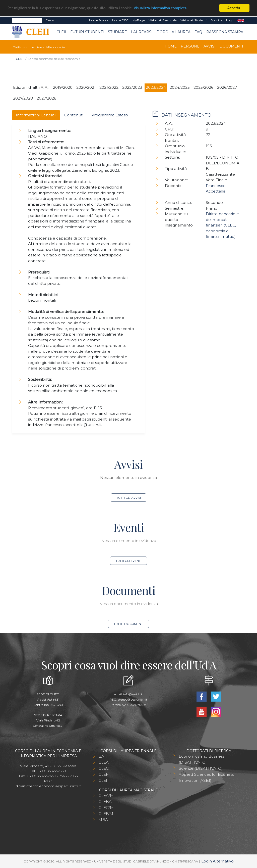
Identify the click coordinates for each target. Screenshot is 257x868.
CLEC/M (106, 808)
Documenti (231, 46)
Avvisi (210, 46)
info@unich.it (133, 694)
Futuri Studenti (87, 32)
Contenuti (74, 115)
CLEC (104, 768)
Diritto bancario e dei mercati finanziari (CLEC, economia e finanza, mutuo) (222, 225)
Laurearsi (142, 32)
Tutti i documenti (129, 624)
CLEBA (105, 802)
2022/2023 (132, 87)
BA (101, 756)
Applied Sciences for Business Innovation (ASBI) (206, 777)
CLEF (103, 774)
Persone (190, 46)
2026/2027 (227, 87)
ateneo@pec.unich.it (132, 699)
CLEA (104, 762)
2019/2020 (63, 87)
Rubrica (216, 20)
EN (241, 20)
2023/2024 (156, 87)
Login (230, 20)
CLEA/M (106, 795)
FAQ (198, 32)
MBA (103, 820)
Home (171, 46)
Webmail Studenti (194, 20)
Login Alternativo (217, 861)
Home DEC (120, 20)
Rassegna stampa (225, 32)
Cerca (50, 20)
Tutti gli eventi (128, 561)
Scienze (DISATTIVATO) (201, 768)
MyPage (139, 20)
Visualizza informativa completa (165, 8)
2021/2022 (109, 87)
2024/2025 (180, 87)
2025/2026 (203, 87)
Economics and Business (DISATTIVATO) (202, 759)
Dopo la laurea (174, 32)
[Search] (27, 20)
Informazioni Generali (36, 115)
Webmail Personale (163, 20)
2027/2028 (23, 98)
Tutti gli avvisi (129, 498)
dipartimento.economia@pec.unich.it (48, 786)
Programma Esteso (110, 115)
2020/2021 (86, 87)
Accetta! (235, 8)
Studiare (117, 32)
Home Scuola (99, 20)
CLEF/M (106, 814)
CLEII (61, 32)
